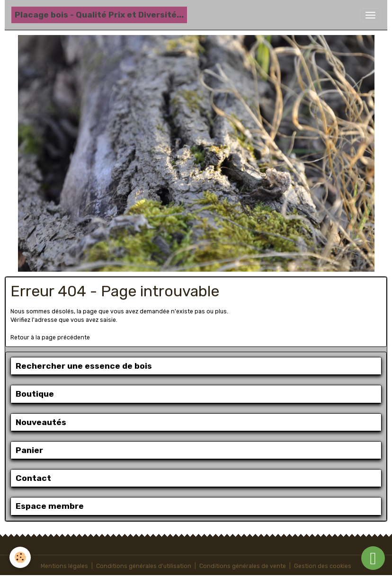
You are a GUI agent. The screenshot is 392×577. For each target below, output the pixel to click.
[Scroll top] (373, 558)
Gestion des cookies (323, 566)
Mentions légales (64, 566)
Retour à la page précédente (50, 337)
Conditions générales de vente (243, 566)
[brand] (99, 15)
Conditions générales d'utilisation (144, 566)
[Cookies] (20, 557)
